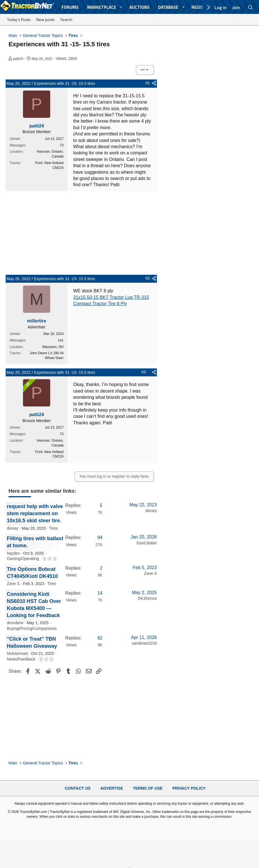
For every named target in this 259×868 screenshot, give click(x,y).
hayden (13, 553)
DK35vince (147, 598)
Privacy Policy (189, 788)
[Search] (251, 7)
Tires (53, 528)
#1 (148, 83)
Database (168, 7)
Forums (70, 7)
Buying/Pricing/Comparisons (32, 628)
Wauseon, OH (53, 347)
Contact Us (78, 788)
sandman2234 (144, 643)
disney (12, 528)
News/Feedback (21, 659)
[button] (121, 7)
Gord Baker (147, 543)
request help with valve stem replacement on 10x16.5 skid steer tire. (35, 513)
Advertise (112, 788)
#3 (144, 372)
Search (66, 19)
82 (100, 638)
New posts (46, 19)
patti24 (18, 59)
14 (100, 593)
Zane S (13, 584)
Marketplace (102, 7)
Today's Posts (19, 19)
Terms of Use (148, 788)
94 (100, 537)
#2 (148, 278)
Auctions (139, 7)
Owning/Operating (23, 559)
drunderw (15, 623)
